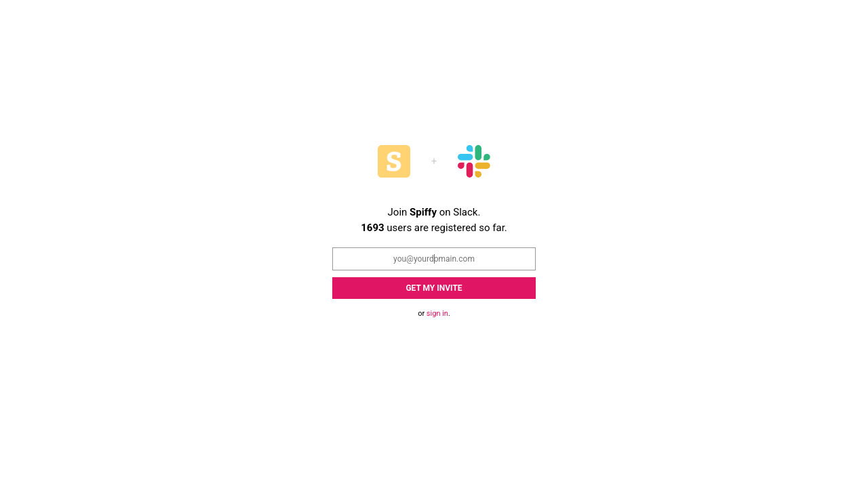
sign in (437, 313)
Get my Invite (434, 288)
